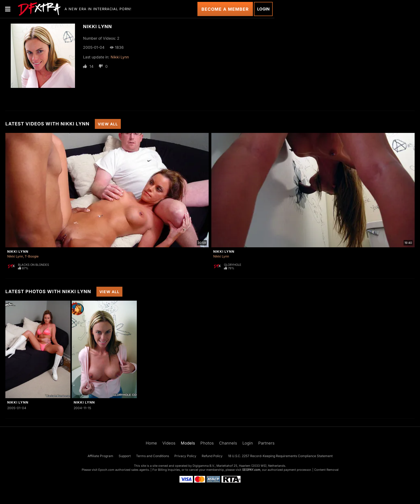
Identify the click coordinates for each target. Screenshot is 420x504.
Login (263, 9)
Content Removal (326, 470)
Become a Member (225, 9)
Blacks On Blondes (33, 265)
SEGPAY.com (251, 470)
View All (108, 124)
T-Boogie (32, 256)
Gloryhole (233, 265)
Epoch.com (106, 470)
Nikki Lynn (120, 57)
